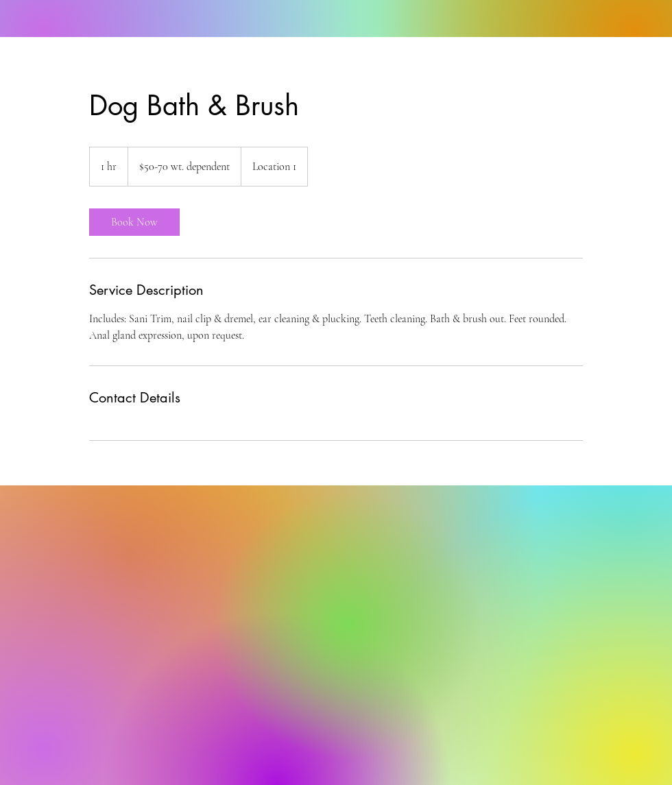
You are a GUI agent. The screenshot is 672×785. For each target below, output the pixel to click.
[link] (134, 222)
